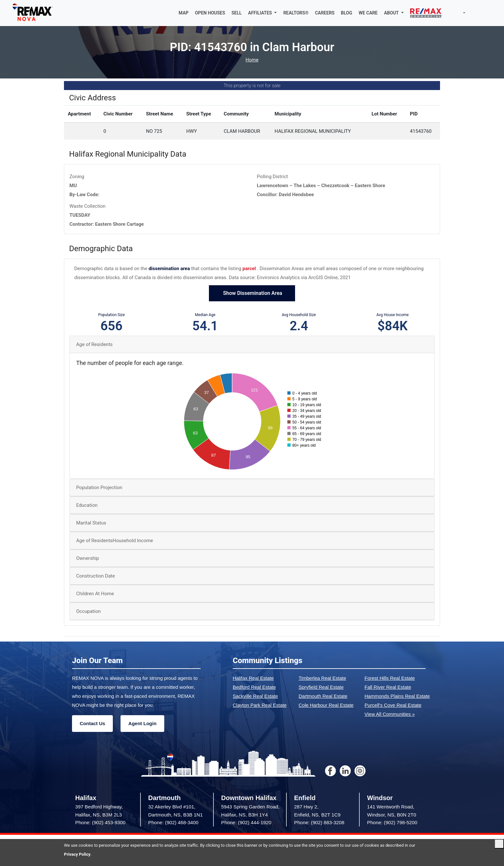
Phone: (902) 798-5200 (392, 822)
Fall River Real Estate (388, 687)
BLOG (347, 13)
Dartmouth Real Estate (323, 696)
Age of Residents (94, 344)
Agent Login (142, 723)
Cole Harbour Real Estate (326, 705)
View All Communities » (390, 714)
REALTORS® (296, 13)
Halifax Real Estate (253, 678)
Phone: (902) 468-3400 (173, 822)
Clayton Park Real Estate (260, 705)
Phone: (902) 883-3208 (319, 822)
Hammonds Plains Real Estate (397, 696)
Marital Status (91, 523)
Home (252, 60)
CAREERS (325, 13)
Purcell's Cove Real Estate (393, 705)
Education (87, 505)
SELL (237, 13)
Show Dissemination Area (252, 293)
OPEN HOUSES (210, 13)
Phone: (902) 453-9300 (100, 822)
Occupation (88, 611)
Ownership (88, 558)
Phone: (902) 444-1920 (246, 822)
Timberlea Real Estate (322, 678)
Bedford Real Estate (254, 687)
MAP (184, 13)
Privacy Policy (77, 854)
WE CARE (368, 13)
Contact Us (92, 723)
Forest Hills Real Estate (390, 678)
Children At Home (95, 594)
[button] (263, 13)
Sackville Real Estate (255, 696)
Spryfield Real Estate (321, 687)
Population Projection (99, 488)
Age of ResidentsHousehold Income (115, 541)
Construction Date (95, 576)
